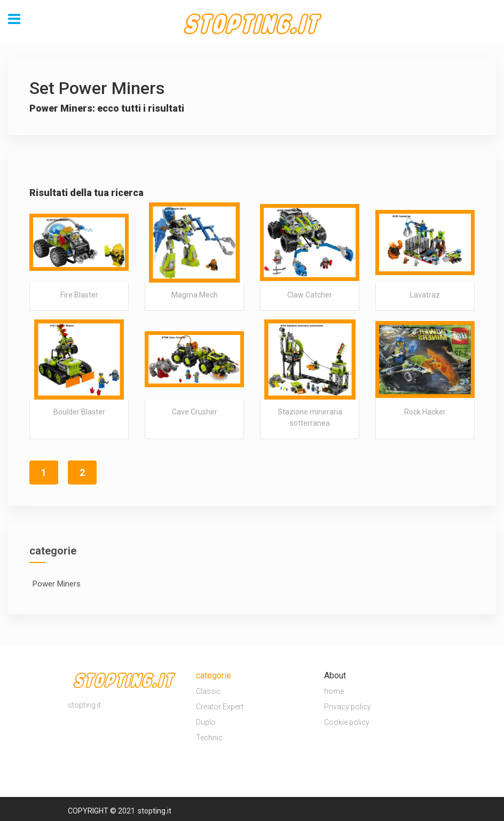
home (334, 691)
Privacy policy (348, 707)
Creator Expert (220, 707)
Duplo (206, 722)
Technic (209, 738)
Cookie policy (347, 722)
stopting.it (155, 811)
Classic (208, 691)
